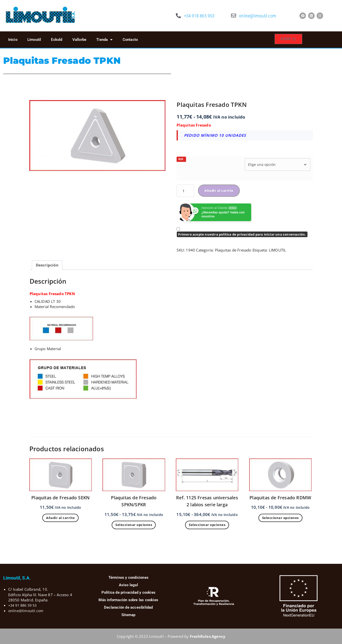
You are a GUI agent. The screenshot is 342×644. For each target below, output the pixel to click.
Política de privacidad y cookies (128, 592)
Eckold (57, 40)
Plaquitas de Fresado (233, 250)
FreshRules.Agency (208, 636)
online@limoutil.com (258, 16)
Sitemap (128, 615)
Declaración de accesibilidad (128, 607)
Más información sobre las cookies (128, 600)
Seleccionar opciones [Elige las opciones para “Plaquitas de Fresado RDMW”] (280, 518)
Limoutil (34, 40)
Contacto (130, 40)
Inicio (13, 40)
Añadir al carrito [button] (60, 518)
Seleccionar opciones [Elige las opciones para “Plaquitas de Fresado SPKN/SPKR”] (134, 525)
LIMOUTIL (278, 250)
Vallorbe (79, 40)
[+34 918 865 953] (179, 16)
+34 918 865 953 (199, 16)
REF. (181, 159)
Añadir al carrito (219, 191)
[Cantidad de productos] (185, 191)
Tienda (104, 40)
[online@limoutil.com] (234, 16)
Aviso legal (128, 585)
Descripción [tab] (47, 265)
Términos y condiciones (128, 578)
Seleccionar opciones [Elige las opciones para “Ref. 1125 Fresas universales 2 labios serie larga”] (207, 525)
